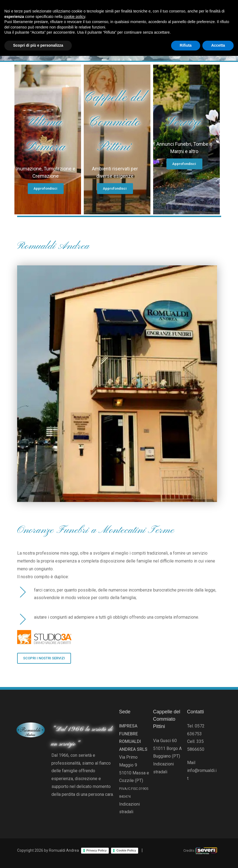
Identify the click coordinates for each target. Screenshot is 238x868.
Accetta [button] (218, 857)
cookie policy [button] (74, 829)
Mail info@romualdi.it (202, 770)
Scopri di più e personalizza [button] (38, 857)
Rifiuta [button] (186, 857)
